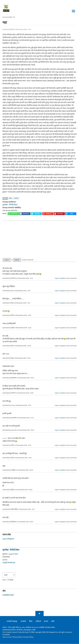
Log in (8, 260)
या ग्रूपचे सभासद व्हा (9, 563)
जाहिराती (38, 621)
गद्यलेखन (16, 198)
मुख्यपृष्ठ (10, 17)
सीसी (53, 621)
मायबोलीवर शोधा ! (8, 595)
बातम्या (46, 621)
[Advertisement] (39, 238)
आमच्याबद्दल (28, 630)
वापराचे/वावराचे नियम (9, 630)
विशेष (31, 621)
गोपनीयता (20, 630)
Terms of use (7, 637)
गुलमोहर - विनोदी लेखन (10, 205)
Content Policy (28, 637)
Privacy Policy (17, 637)
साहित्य (10, 198)
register (21, 260)
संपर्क (34, 630)
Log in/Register (8, 539)
